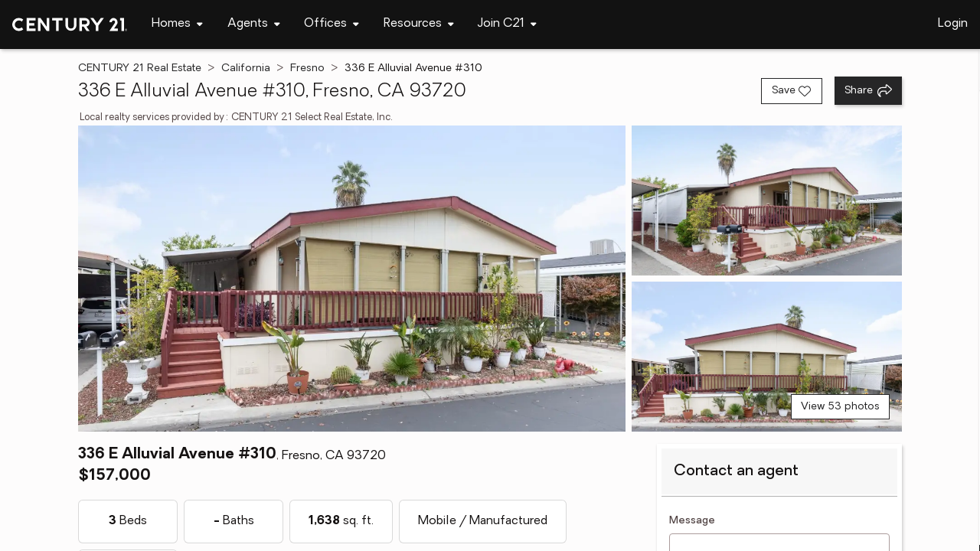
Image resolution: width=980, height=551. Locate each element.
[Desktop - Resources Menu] (419, 24)
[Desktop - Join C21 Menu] (507, 24)
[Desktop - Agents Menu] (254, 24)
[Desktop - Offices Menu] (332, 24)
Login (953, 24)
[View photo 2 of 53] (767, 201)
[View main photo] (351, 279)
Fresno (307, 68)
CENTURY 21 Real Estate (140, 68)
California (246, 68)
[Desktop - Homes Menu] (177, 24)
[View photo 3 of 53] (767, 357)
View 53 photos (840, 407)
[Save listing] (792, 91)
